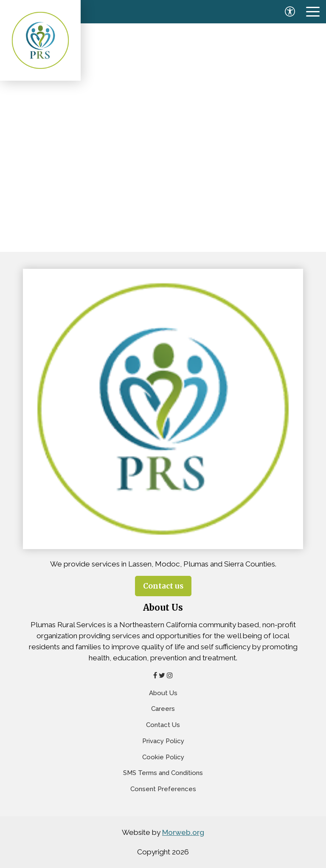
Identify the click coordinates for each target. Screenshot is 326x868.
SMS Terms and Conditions (163, 773)
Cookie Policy (163, 757)
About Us (163, 693)
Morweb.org (183, 832)
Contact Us (163, 725)
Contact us (163, 586)
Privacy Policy (163, 741)
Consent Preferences (163, 789)
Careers (163, 709)
